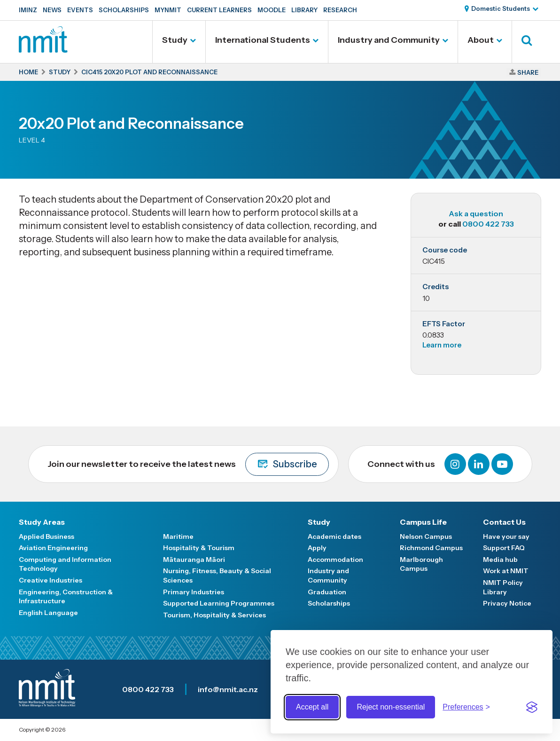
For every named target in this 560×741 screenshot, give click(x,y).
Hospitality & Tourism (199, 548)
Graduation (327, 592)
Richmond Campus (431, 548)
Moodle (272, 10)
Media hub (500, 560)
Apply (317, 548)
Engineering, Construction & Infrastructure (66, 597)
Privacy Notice (507, 603)
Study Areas (42, 522)
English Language (48, 613)
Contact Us (504, 522)
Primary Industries (194, 592)
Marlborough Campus (421, 564)
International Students (263, 40)
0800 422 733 (488, 224)
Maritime (178, 536)
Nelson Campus (426, 536)
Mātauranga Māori (194, 560)
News (52, 10)
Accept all (312, 707)
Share (528, 72)
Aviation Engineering (53, 548)
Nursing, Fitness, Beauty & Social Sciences (217, 575)
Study (175, 40)
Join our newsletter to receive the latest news (188, 464)
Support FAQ (504, 548)
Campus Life (423, 522)
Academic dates (334, 536)
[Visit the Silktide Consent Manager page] (532, 707)
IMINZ (28, 10)
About (481, 40)
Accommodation (335, 560)
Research (340, 10)
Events (80, 10)
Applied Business (47, 536)
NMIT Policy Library (503, 587)
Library (304, 10)
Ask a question (476, 213)
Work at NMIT (506, 571)
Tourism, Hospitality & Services (214, 615)
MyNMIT (168, 10)
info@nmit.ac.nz (228, 689)
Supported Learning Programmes (219, 603)
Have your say (506, 536)
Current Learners (219, 10)
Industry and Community (389, 40)
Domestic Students (501, 8)
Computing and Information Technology (65, 564)
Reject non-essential (391, 707)
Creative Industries (51, 580)
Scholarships (124, 10)
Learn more (442, 345)
